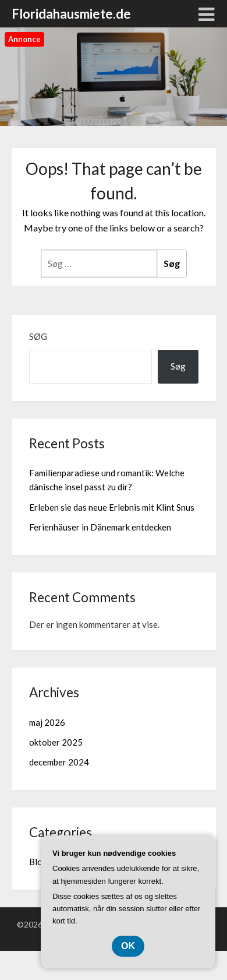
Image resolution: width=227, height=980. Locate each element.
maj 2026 (47, 722)
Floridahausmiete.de (71, 14)
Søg (38, 336)
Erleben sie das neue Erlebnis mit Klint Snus (112, 507)
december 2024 (59, 762)
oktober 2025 (56, 742)
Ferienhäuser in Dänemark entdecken (100, 527)
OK (128, 946)
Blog (38, 862)
